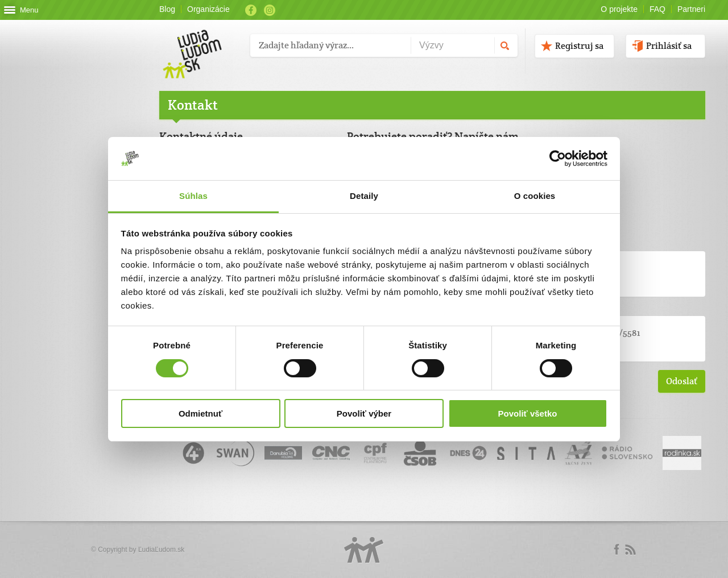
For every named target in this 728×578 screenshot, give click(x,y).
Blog (167, 9)
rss (630, 550)
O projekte (619, 9)
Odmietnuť (200, 413)
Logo (364, 550)
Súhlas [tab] (193, 196)
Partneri (691, 9)
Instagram (270, 10)
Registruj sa (579, 46)
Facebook (251, 10)
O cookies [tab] (535, 196)
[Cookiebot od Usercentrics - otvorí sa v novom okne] (558, 159)
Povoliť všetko (528, 413)
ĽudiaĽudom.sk (161, 550)
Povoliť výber (364, 413)
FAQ (657, 9)
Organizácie (208, 9)
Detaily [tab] (364, 196)
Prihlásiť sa (669, 46)
